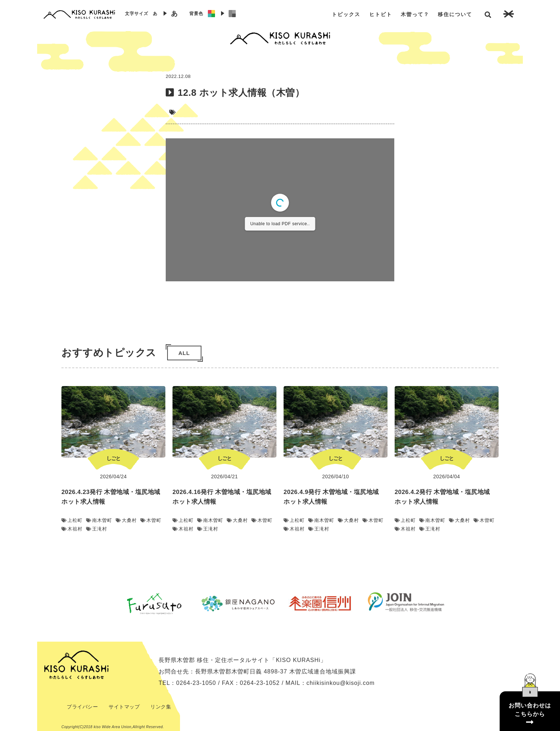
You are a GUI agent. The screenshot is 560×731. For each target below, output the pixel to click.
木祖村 (72, 529)
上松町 (72, 520)
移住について (455, 14)
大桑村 (126, 520)
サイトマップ (124, 707)
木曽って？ (415, 14)
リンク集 (161, 707)
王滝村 (97, 529)
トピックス (346, 14)
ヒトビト (381, 14)
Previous (107, 603)
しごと (113, 458)
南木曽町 (99, 520)
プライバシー (82, 707)
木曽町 (151, 520)
